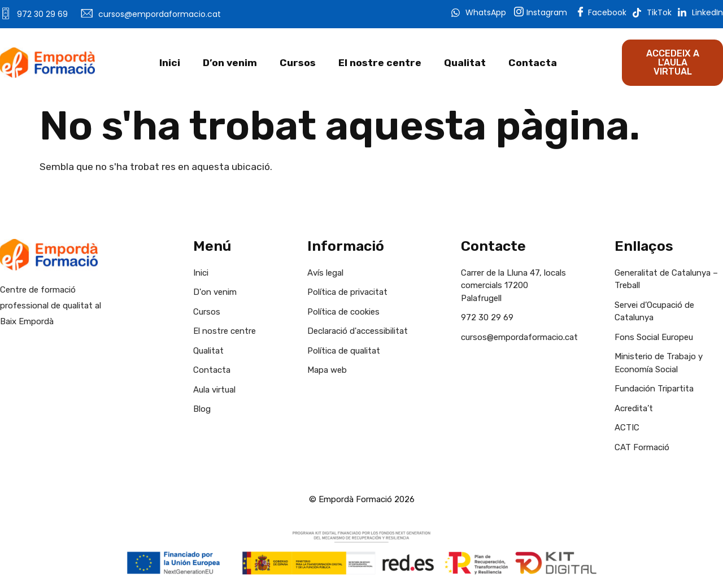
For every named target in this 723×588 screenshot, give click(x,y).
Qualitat (465, 63)
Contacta (533, 63)
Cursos (298, 63)
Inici (170, 63)
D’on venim (230, 63)
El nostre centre (380, 63)
